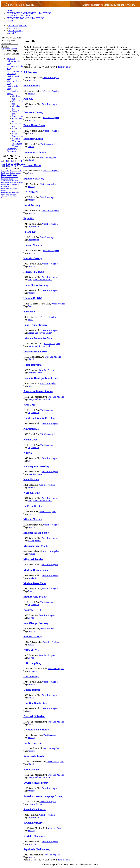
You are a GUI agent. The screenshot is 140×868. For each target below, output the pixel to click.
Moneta (18, 116)
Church (3, 175)
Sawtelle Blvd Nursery (36, 783)
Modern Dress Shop (35, 583)
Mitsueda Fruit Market (36, 546)
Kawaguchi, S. (32, 429)
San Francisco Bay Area (15, 72)
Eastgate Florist (32, 165)
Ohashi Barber (32, 690)
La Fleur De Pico (33, 506)
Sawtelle (16, 139)
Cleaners (15, 181)
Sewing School (12, 196)
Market (20, 171)
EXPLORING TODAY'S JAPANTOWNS (25, 18)
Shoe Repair (5, 183)
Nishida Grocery (33, 636)
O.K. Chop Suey (33, 663)
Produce (12, 173)
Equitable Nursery (34, 179)
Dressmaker (5, 198)
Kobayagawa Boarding (36, 466)
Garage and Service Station (10, 177)
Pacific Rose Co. (32, 743)
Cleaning (4, 196)
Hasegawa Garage (34, 272)
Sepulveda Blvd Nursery (37, 849)
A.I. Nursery (30, 72)
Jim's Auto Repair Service (38, 391)
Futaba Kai (30, 232)
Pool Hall (13, 183)
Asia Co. (28, 99)
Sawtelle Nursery (33, 823)
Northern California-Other (14, 61)
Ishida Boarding (32, 365)
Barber (15, 175)
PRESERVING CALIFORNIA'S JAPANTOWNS (29, 13)
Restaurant (13, 171)
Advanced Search (9, 49)
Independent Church (35, 352)
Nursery (18, 173)
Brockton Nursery (34, 112)
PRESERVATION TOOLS (19, 16)
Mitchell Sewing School (36, 533)
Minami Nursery (33, 519)
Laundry (9, 175)
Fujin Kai (29, 218)
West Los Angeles (51, 78)
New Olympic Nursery (36, 623)
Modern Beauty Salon (36, 570)
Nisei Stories (14, 28)
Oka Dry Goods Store (36, 703)
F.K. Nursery (31, 192)
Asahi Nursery (32, 85)
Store (7, 173)
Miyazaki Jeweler (33, 559)
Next (61, 67)
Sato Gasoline (31, 770)
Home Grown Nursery (36, 285)
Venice (17, 146)
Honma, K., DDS (33, 298)
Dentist (9, 184)
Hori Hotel (29, 312)
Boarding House (6, 192)
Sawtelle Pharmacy (34, 836)
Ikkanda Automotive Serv (38, 338)
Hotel (3, 173)
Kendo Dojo (30, 440)
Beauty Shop (5, 194)
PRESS (10, 21)
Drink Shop (14, 194)
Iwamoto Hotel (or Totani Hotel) (41, 378)
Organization (5, 171)
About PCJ (13, 33)
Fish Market (5, 186)
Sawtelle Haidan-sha (35, 809)
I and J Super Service (35, 325)
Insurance (20, 183)
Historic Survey (15, 30)
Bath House (16, 184)
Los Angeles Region (12, 92)
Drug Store (16, 192)
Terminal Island (17, 142)
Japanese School (6, 181)
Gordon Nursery (33, 245)
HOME (10, 11)
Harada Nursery (33, 258)
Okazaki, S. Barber (34, 716)
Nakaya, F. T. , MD (34, 610)
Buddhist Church (33, 139)
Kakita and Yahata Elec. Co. (39, 418)
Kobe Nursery (31, 479)
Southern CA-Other (13, 150)
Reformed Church (34, 756)
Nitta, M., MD (31, 650)
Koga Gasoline (32, 493)
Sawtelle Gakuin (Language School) (43, 796)
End (68, 67)
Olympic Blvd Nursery (36, 730)
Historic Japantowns (17, 25)
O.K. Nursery (31, 676)
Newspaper (5, 179)
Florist (11, 179)
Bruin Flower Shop (34, 125)
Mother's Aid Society (35, 597)
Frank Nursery (32, 205)
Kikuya (28, 453)
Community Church (35, 152)
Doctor (3, 184)
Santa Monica (18, 135)
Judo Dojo (29, 405)
